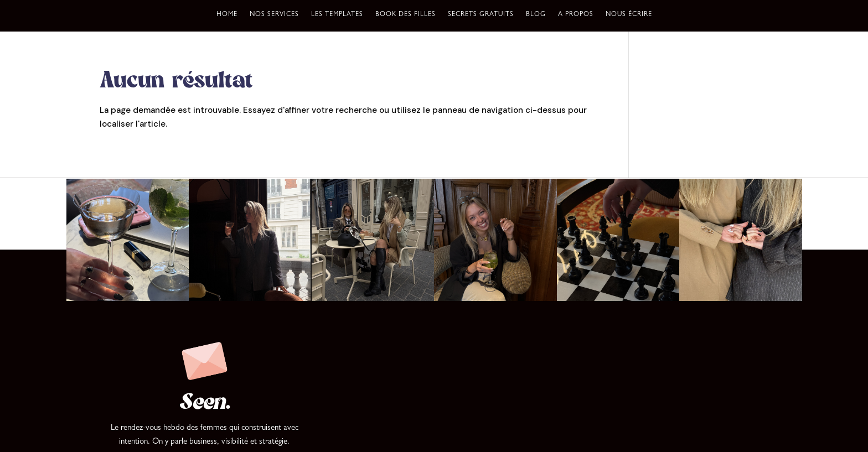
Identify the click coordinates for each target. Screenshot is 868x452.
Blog (536, 15)
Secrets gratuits (481, 15)
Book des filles (405, 15)
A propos (576, 15)
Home (227, 15)
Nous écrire (629, 15)
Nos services (274, 15)
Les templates (337, 15)
